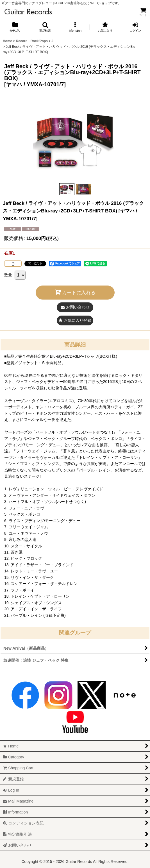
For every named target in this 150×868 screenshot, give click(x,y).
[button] (45, 27)
